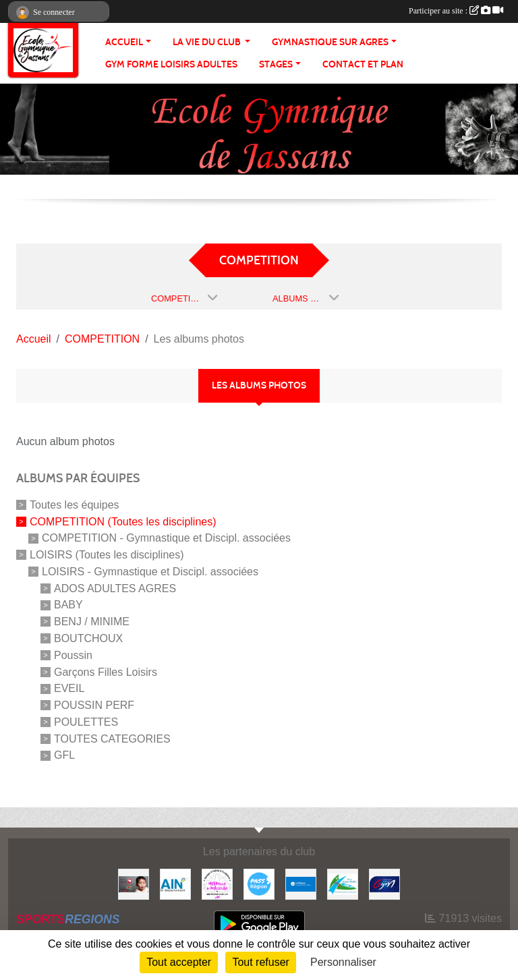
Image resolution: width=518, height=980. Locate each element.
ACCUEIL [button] (124, 42)
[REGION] (301, 883)
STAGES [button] (276, 64)
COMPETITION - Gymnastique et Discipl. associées (166, 538)
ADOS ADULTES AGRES (115, 588)
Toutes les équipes (75, 505)
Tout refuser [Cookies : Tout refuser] (260, 962)
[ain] (175, 883)
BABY (68, 605)
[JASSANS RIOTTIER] (343, 883)
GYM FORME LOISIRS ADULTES (171, 64)
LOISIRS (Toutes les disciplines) (107, 555)
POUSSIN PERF (94, 705)
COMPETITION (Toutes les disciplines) (123, 521)
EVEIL (69, 688)
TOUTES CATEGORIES (112, 738)
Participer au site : (456, 11)
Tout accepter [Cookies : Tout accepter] (179, 962)
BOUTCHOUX (88, 638)
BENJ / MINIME (92, 622)
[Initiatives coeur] (134, 883)
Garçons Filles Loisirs (106, 671)
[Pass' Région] (259, 883)
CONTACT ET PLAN (363, 64)
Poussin (73, 655)
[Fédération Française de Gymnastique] (384, 883)
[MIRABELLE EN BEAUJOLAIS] (217, 883)
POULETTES (86, 722)
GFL (64, 755)
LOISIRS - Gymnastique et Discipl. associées (150, 572)
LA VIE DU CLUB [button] (208, 42)
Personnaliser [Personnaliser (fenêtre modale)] (343, 962)
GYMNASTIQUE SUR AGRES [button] (330, 42)
